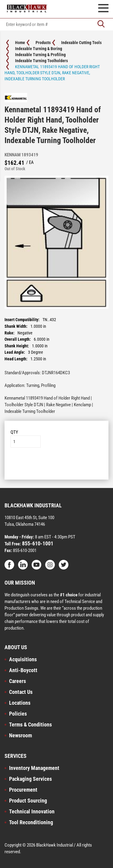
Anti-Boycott (23, 670)
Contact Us (21, 692)
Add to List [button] (56, 466)
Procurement (23, 790)
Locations (20, 703)
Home (20, 43)
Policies (18, 714)
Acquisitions (23, 659)
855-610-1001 (37, 543)
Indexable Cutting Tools (81, 43)
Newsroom (20, 735)
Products (43, 43)
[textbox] (56, 24)
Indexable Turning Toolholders (41, 61)
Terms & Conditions (30, 724)
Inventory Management (34, 768)
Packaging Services (30, 779)
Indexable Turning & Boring (39, 49)
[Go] (101, 24)
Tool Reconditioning (31, 822)
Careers (17, 681)
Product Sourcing (28, 801)
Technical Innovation (32, 811)
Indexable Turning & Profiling (40, 55)
